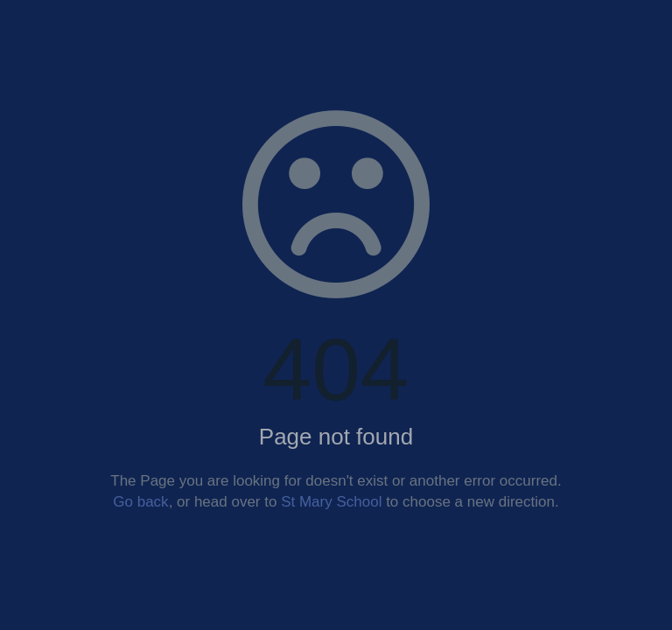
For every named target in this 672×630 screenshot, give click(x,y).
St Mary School (331, 502)
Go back (140, 502)
